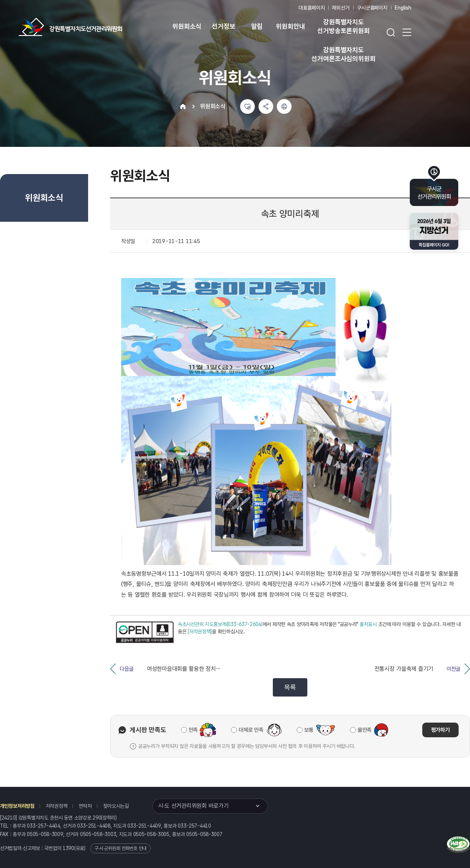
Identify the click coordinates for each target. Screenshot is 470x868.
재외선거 (341, 8)
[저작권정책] (200, 632)
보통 (309, 730)
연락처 (85, 806)
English (403, 8)
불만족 (365, 730)
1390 (68, 848)
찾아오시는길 (116, 806)
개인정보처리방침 (17, 806)
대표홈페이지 (312, 8)
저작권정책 (57, 806)
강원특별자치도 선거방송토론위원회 (343, 26)
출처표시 (368, 624)
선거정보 (223, 26)
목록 (290, 687)
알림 (257, 26)
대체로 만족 (251, 730)
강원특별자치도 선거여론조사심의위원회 (343, 54)
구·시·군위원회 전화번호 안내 (120, 848)
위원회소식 (187, 26)
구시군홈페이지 (372, 8)
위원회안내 (290, 26)
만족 (193, 730)
